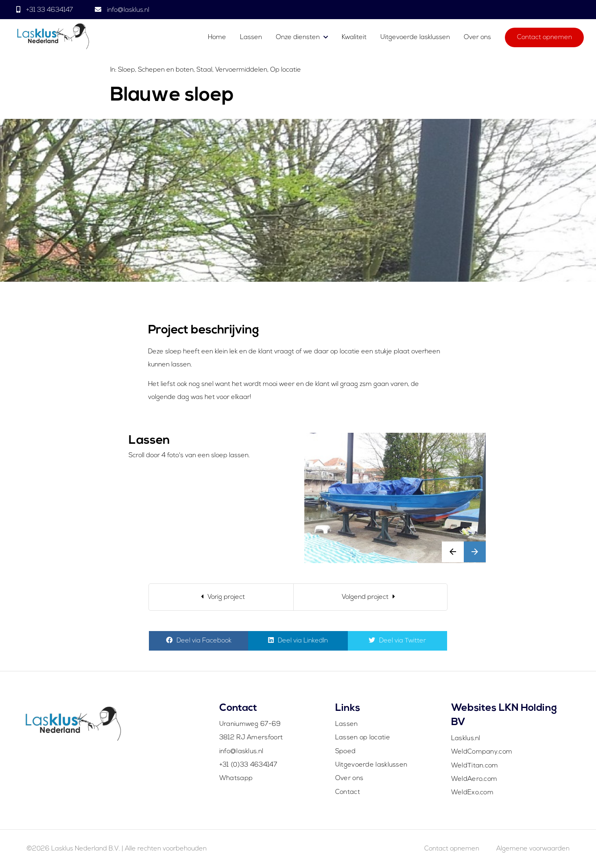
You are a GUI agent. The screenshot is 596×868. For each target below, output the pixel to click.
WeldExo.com (472, 793)
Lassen (252, 37)
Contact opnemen (545, 37)
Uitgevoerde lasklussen (415, 37)
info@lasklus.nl (127, 10)
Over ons (477, 37)
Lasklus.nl (466, 739)
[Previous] (221, 597)
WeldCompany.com (482, 752)
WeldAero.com (474, 779)
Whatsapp (236, 778)
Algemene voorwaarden (533, 849)
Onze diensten (298, 37)
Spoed (346, 752)
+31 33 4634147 (49, 10)
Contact (348, 792)
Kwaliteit (354, 37)
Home (217, 37)
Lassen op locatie (363, 738)
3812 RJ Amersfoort (251, 738)
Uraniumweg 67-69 (250, 724)
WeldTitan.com (475, 766)
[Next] (370, 597)
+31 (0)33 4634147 (248, 765)
